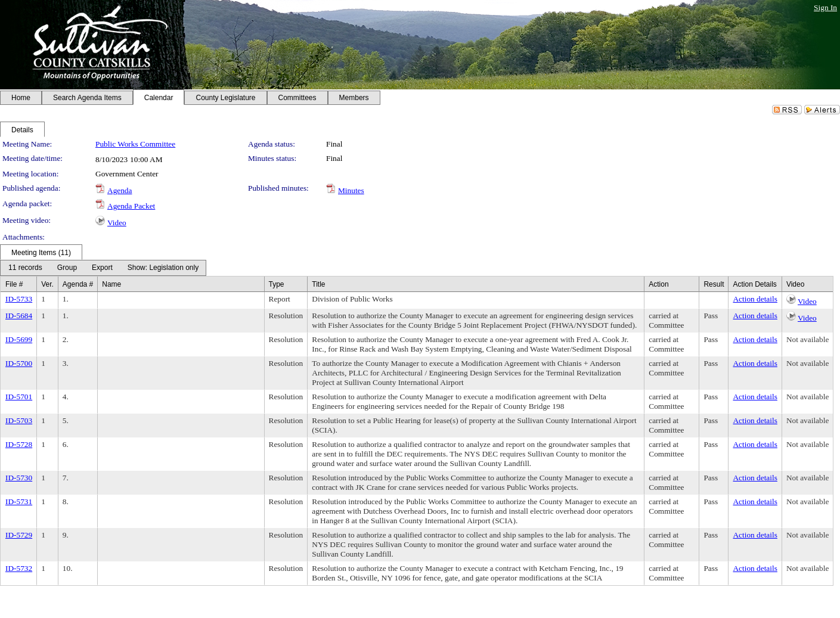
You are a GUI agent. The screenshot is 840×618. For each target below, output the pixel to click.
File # (14, 284)
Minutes (351, 190)
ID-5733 (19, 299)
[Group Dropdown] (67, 268)
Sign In (825, 7)
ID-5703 (19, 420)
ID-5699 (19, 339)
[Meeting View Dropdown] (163, 268)
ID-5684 (19, 316)
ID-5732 (19, 568)
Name (111, 284)
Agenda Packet (131, 206)
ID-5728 (19, 444)
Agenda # (78, 284)
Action (658, 284)
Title (318, 284)
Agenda (120, 190)
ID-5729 (19, 535)
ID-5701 (19, 397)
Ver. (47, 284)
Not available (808, 339)
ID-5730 (19, 478)
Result (714, 284)
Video (117, 223)
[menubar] (103, 268)
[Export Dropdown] (102, 268)
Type (277, 284)
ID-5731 (19, 501)
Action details (755, 299)
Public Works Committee (135, 144)
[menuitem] (25, 268)
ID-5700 (19, 363)
